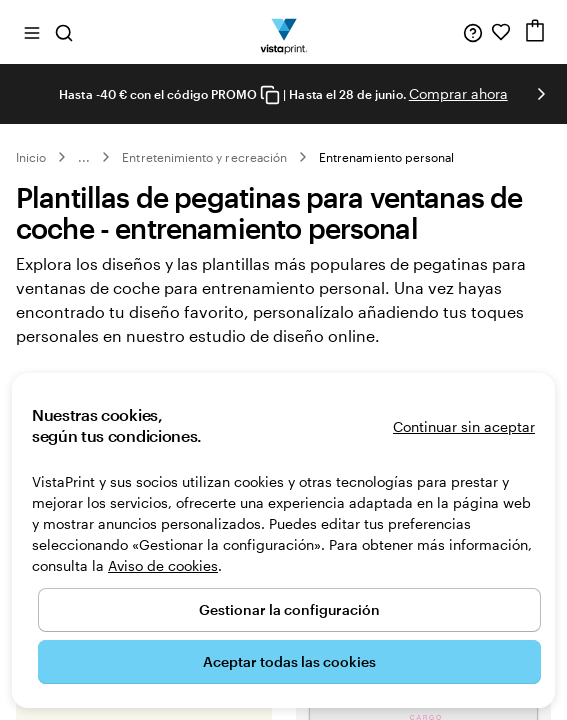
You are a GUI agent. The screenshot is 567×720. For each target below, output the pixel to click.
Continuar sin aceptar (464, 426)
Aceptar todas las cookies (289, 661)
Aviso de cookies (163, 565)
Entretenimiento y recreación (204, 157)
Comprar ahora (458, 93)
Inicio (31, 157)
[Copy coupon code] (270, 95)
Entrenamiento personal (386, 157)
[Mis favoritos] (501, 32)
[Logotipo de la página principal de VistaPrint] (283, 32)
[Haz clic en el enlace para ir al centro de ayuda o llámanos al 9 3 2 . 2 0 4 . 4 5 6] (473, 32)
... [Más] (84, 157)
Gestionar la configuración (289, 609)
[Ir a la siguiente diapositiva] (541, 94)
